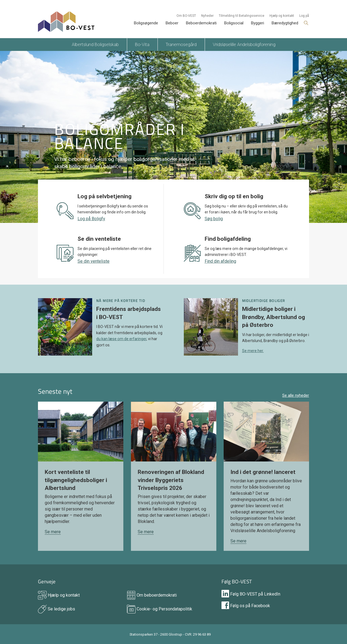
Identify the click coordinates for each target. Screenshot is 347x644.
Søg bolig (214, 219)
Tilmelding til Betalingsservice (242, 16)
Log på (304, 16)
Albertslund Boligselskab (95, 45)
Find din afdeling (220, 261)
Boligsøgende (146, 23)
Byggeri (258, 23)
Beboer (172, 23)
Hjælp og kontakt (282, 16)
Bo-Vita (142, 45)
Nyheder (207, 16)
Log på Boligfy (91, 219)
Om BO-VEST (186, 16)
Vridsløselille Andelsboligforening (244, 45)
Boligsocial (234, 23)
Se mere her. (253, 351)
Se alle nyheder (296, 395)
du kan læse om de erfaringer (121, 339)
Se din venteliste (94, 261)
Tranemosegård (181, 45)
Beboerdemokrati (201, 23)
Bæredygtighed (285, 23)
